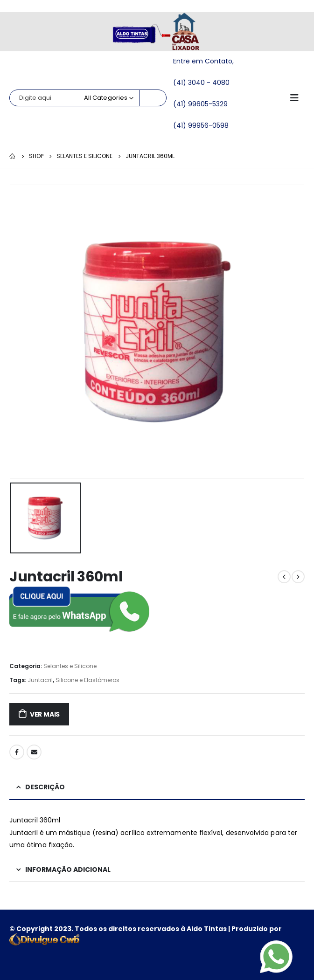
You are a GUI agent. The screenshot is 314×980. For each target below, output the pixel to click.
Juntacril (40, 680)
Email (34, 752)
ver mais (45, 714)
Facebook (17, 752)
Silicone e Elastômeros (87, 680)
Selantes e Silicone (70, 666)
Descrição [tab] (45, 787)
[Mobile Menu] (297, 98)
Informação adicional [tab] (68, 870)
